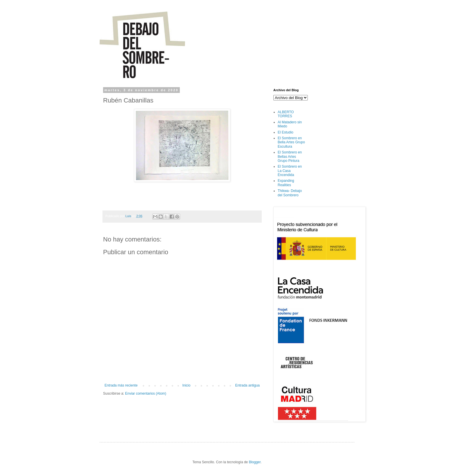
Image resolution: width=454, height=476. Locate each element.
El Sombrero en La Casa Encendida (290, 171)
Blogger (255, 462)
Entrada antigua (247, 385)
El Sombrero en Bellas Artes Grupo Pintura (290, 156)
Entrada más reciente (121, 385)
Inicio (186, 385)
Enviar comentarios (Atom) (146, 393)
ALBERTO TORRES (286, 114)
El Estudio (285, 132)
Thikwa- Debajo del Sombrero (290, 193)
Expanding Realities (286, 183)
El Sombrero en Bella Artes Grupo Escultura (291, 142)
